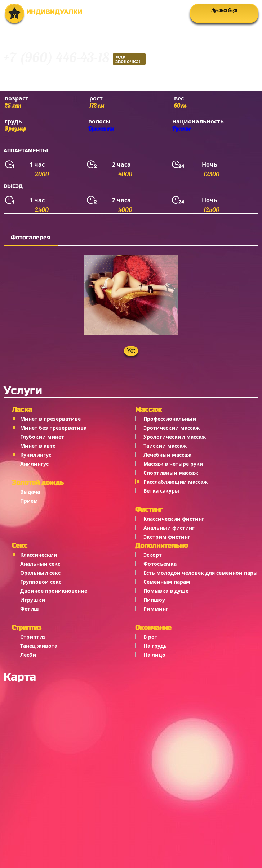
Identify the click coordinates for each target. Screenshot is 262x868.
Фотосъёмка (160, 564)
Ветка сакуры (161, 491)
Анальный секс (40, 564)
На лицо (154, 655)
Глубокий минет (42, 437)
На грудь (155, 646)
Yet (131, 351)
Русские (181, 128)
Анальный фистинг (169, 528)
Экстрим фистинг (167, 537)
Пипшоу (154, 600)
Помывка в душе (166, 591)
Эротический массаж (172, 428)
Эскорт (153, 555)
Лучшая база (224, 10)
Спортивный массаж (171, 473)
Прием (29, 501)
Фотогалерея (31, 237)
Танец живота (39, 646)
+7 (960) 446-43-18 (75, 58)
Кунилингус (36, 455)
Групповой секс (41, 582)
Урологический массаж (175, 437)
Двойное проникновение (54, 591)
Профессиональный (170, 419)
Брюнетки (101, 128)
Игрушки (33, 600)
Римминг (156, 609)
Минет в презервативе (50, 419)
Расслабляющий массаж (176, 482)
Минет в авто (38, 446)
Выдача (30, 492)
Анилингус (34, 464)
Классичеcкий (39, 555)
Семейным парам (167, 582)
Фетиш (30, 609)
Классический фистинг (174, 519)
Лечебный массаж (167, 455)
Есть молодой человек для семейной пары (201, 573)
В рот (150, 637)
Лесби (28, 655)
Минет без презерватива (53, 428)
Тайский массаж (165, 446)
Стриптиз (33, 637)
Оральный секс (40, 573)
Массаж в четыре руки (173, 464)
